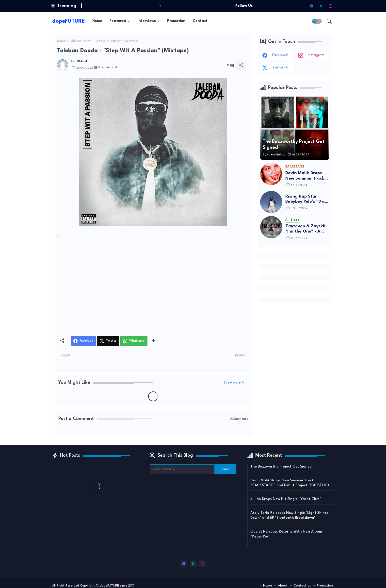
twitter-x (280, 68)
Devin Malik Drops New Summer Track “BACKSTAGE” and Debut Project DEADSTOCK (305, 176)
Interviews (147, 21)
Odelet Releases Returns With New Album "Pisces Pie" (286, 534)
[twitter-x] (321, 6)
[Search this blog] (182, 469)
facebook (280, 55)
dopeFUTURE (69, 21)
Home (97, 21)
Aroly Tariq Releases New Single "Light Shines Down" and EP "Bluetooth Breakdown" (289, 515)
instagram (316, 55)
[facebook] (312, 6)
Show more (232, 383)
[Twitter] (108, 341)
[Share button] (153, 341)
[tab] (97, 21)
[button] (317, 21)
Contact (200, 21)
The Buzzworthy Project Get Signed (281, 467)
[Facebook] (83, 341)
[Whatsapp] (134, 341)
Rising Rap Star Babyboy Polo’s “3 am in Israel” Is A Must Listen (307, 199)
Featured (118, 21)
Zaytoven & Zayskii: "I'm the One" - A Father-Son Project (306, 229)
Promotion (176, 21)
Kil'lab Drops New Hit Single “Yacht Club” (286, 499)
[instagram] (331, 6)
